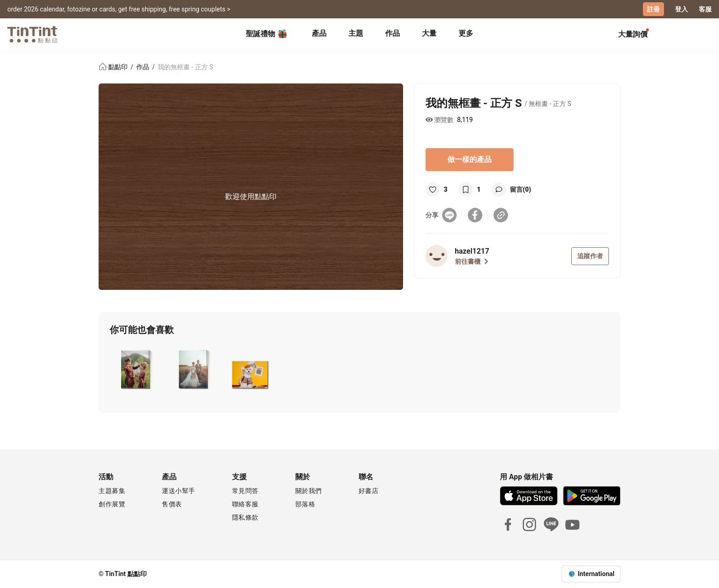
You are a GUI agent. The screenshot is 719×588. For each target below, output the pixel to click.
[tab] (319, 34)
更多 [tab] (466, 33)
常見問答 (245, 491)
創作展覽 (112, 504)
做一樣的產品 (470, 159)
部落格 (305, 504)
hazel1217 (472, 251)
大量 (429, 33)
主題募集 (112, 491)
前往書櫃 (472, 261)
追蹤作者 (590, 256)
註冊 (653, 9)
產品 (319, 33)
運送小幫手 (179, 491)
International (596, 574)
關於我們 (309, 491)
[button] (135, 369)
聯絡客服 (245, 504)
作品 (393, 33)
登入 (681, 9)
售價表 (172, 504)
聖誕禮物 (267, 34)
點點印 (114, 67)
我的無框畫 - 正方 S (185, 67)
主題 (356, 33)
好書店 (369, 491)
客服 (705, 9)
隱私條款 (245, 517)
